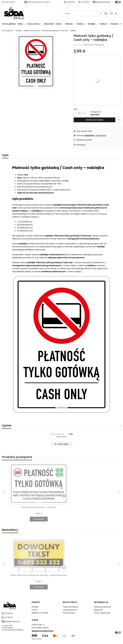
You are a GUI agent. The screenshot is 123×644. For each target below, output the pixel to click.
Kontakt (35, 607)
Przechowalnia (69, 613)
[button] (106, 13)
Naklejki (18, 31)
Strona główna (7, 31)
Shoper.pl (38, 639)
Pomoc (35, 610)
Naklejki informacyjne (32, 31)
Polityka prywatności (102, 607)
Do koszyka (39, 519)
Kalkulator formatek (40, 613)
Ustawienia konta (70, 610)
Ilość (75, 109)
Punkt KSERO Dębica (40, 628)
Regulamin (98, 610)
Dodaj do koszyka (95, 120)
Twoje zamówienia (71, 607)
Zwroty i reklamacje (102, 613)
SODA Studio (37, 625)
